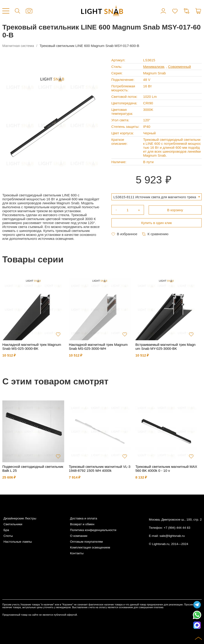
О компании (79, 536)
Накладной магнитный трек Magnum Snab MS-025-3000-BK (32, 347)
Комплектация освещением (90, 547)
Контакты (77, 553)
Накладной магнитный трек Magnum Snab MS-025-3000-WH (98, 347)
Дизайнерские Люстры (20, 518)
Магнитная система (18, 46)
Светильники (13, 524)
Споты (8, 536)
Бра (6, 530)
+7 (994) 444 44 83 (177, 528)
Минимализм (154, 67)
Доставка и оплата (84, 518)
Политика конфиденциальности (93, 530)
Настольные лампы (18, 542)
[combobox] (157, 197)
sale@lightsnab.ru (172, 536)
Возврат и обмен (82, 524)
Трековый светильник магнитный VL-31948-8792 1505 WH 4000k (100, 469)
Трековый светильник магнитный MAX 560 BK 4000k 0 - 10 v (166, 469)
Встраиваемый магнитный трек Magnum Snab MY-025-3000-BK (166, 347)
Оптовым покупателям (86, 542)
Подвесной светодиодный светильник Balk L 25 (33, 469)
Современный (180, 67)
